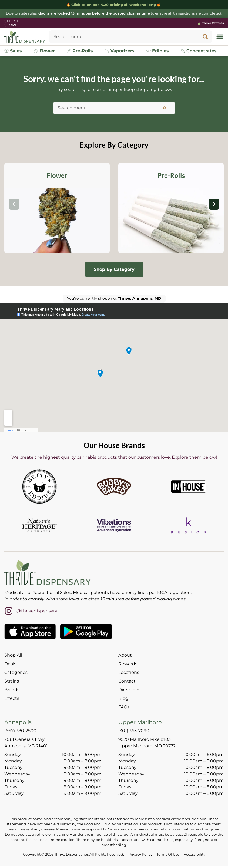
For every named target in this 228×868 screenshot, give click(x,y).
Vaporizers (120, 51)
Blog (123, 698)
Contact (127, 681)
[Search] (205, 37)
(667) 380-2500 (20, 731)
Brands (12, 690)
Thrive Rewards (213, 23)
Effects (12, 698)
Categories (16, 672)
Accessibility (195, 854)
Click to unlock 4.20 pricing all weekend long (114, 5)
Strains (12, 681)
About (125, 655)
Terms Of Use (168, 854)
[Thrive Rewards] (199, 23)
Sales (13, 51)
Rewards (128, 664)
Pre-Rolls (80, 51)
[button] (220, 37)
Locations (129, 672)
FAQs (124, 707)
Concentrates (199, 51)
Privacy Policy (140, 854)
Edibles (158, 51)
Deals (10, 664)
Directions (129, 690)
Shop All (13, 655)
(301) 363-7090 (134, 731)
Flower (44, 51)
